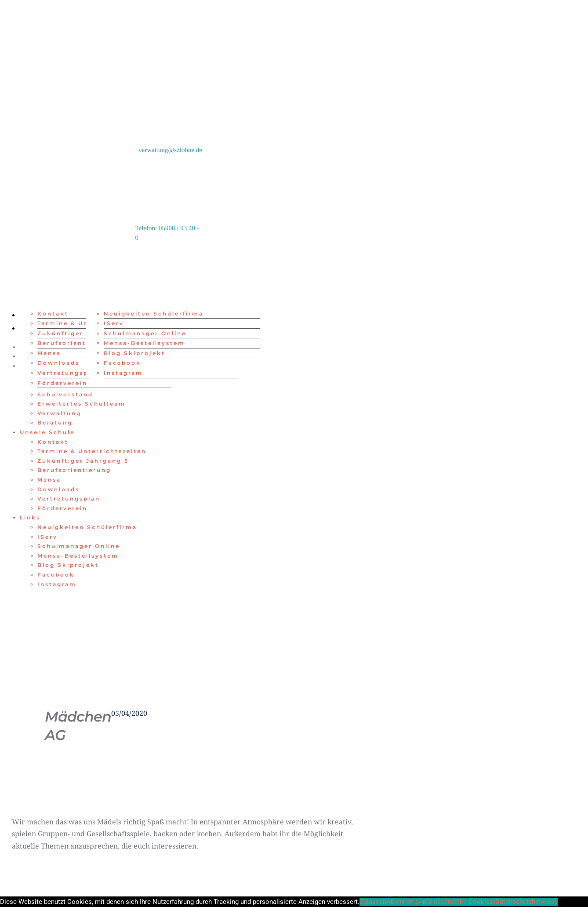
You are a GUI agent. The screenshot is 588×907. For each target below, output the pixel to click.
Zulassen (373, 902)
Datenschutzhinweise (526, 902)
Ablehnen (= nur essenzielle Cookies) (441, 902)
